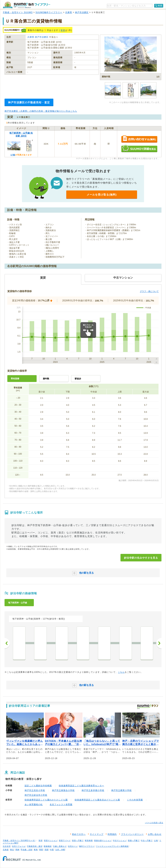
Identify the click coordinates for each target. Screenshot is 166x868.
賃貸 (63, 30)
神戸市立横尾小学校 (121, 790)
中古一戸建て (147, 840)
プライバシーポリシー (132, 834)
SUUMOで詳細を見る (139, 149)
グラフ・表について (149, 291)
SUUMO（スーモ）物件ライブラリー (27, 5)
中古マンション (120, 840)
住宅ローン (73, 846)
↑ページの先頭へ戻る (154, 823)
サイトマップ (97, 834)
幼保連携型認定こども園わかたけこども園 (46, 800)
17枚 (13, 155)
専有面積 (15, 379)
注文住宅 (7, 846)
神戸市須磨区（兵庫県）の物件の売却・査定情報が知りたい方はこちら (41, 111)
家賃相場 (89, 840)
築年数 (46, 379)
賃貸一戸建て (78, 840)
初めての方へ (79, 834)
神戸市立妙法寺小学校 (36, 795)
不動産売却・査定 (35, 846)
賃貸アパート (65, 840)
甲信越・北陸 (27, 850)
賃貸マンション (51, 840)
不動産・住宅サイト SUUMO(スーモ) (19, 840)
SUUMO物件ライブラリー (49, 12)
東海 (36, 850)
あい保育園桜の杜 (34, 805)
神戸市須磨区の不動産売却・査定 (29, 102)
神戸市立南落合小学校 (63, 790)
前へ (7, 643)
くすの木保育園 (135, 800)
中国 (52, 850)
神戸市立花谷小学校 (35, 790)
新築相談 (48, 846)
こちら (121, 672)
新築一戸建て (134, 840)
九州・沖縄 (60, 850)
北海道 (6, 850)
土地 (156, 840)
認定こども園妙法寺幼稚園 (38, 786)
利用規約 (112, 834)
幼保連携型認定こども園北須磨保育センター (81, 786)
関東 (17, 850)
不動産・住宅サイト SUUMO (18, 12)
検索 (160, 6)
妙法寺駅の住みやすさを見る (141, 558)
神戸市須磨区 (82, 12)
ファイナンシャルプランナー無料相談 (112, 846)
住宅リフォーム (19, 846)
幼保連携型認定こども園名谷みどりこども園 (97, 800)
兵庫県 (69, 12)
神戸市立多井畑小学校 (93, 790)
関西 (41, 850)
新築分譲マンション (103, 840)
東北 (12, 850)
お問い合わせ (155, 834)
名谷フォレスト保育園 (61, 805)
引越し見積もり (60, 846)
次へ (159, 643)
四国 (47, 850)
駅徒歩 (78, 379)
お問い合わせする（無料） (139, 139)
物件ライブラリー (87, 846)
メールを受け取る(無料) (102, 195)
